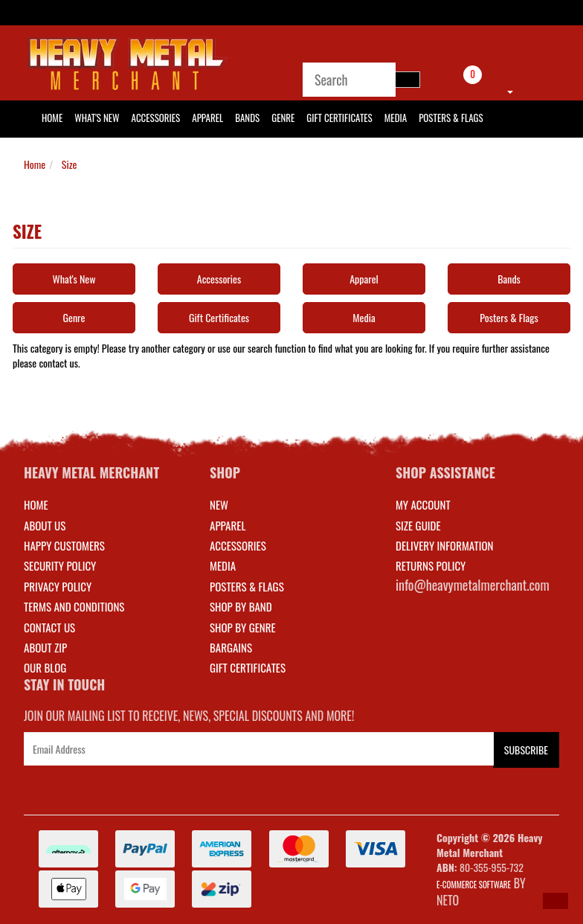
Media (396, 118)
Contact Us (49, 627)
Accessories (156, 118)
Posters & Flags (451, 118)
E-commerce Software (474, 885)
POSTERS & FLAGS (247, 586)
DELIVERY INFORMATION (445, 545)
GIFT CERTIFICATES (248, 667)
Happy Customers (64, 545)
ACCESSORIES (238, 545)
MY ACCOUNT (423, 504)
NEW (219, 504)
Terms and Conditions (74, 606)
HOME (52, 118)
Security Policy (60, 565)
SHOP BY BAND (241, 606)
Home (35, 164)
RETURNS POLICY (431, 565)
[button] (555, 901)
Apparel (207, 118)
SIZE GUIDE (418, 525)
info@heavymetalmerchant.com (473, 585)
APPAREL (228, 525)
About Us (45, 525)
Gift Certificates (339, 118)
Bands (247, 118)
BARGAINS (231, 647)
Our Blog (45, 667)
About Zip (45, 647)
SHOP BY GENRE (243, 627)
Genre (283, 118)
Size (69, 164)
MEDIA (223, 565)
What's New (97, 118)
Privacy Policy (58, 586)
